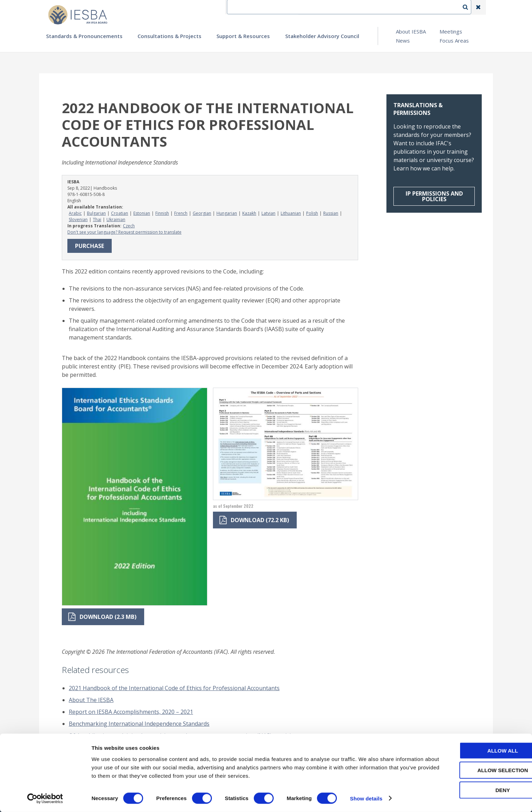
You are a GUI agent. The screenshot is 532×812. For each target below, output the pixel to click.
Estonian (142, 213)
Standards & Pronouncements (84, 36)
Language (369, 7)
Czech (129, 226)
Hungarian (227, 213)
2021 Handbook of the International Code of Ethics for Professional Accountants (174, 688)
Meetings (451, 31)
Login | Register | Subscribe (423, 7)
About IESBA (411, 31)
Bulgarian (96, 213)
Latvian (268, 213)
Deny (474, 790)
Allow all (474, 750)
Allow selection (474, 770)
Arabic (75, 213)
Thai (97, 220)
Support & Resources (243, 36)
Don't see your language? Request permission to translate (124, 232)
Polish (312, 213)
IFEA (310, 7)
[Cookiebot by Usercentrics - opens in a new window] (45, 798)
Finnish (162, 213)
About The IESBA (91, 700)
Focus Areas (454, 41)
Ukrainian (116, 220)
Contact (336, 7)
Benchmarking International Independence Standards (139, 724)
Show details (366, 798)
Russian (331, 213)
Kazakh (249, 213)
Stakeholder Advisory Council (322, 36)
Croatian (120, 213)
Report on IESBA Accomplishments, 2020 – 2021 (131, 712)
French (181, 213)
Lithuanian (291, 213)
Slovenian (78, 220)
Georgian (202, 213)
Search (469, 7)
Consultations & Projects (169, 36)
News (403, 41)
